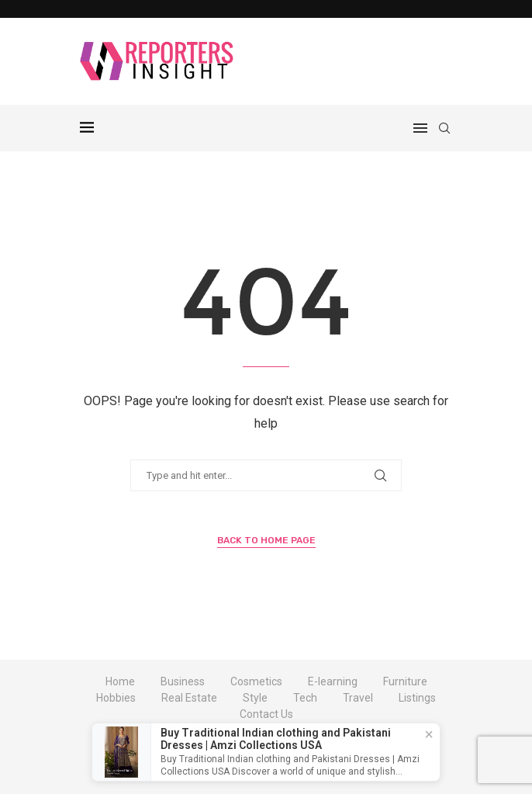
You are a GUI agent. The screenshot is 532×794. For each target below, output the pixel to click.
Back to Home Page (266, 540)
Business (183, 681)
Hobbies (116, 698)
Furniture (405, 681)
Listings (417, 698)
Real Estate (189, 698)
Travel (358, 698)
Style (255, 698)
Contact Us (266, 714)
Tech (305, 698)
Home (120, 681)
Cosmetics (256, 681)
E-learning (333, 681)
